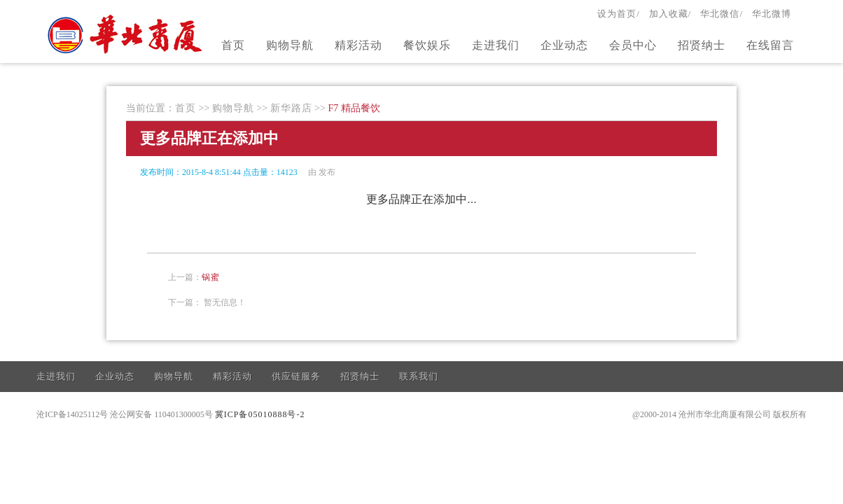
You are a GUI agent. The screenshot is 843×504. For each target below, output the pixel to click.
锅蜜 (211, 277)
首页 (233, 45)
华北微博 (772, 14)
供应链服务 (296, 376)
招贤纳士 (702, 45)
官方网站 (127, 34)
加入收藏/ (670, 14)
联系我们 (419, 376)
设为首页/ (619, 14)
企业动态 (564, 45)
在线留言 (770, 45)
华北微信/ (722, 14)
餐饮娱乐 (427, 45)
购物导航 (290, 45)
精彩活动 (358, 45)
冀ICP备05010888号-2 (260, 414)
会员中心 (633, 45)
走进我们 (496, 45)
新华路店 (291, 108)
